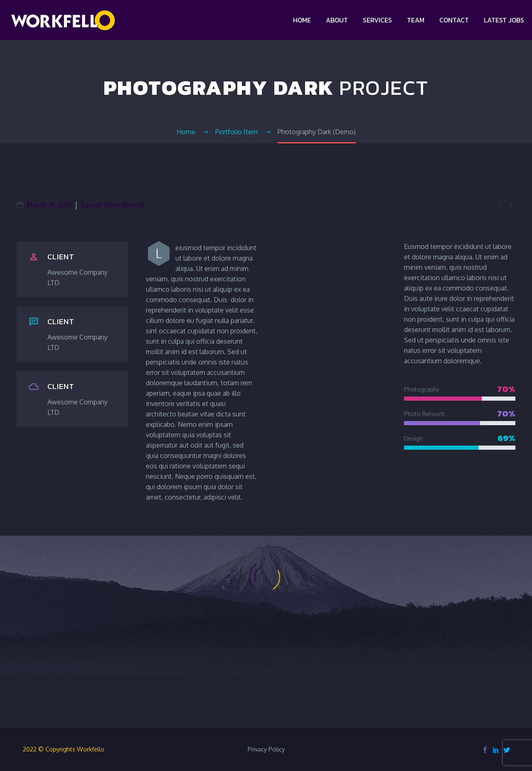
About (337, 20)
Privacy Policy (266, 750)
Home (302, 20)
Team (416, 20)
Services (377, 20)
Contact (454, 20)
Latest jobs (504, 20)
